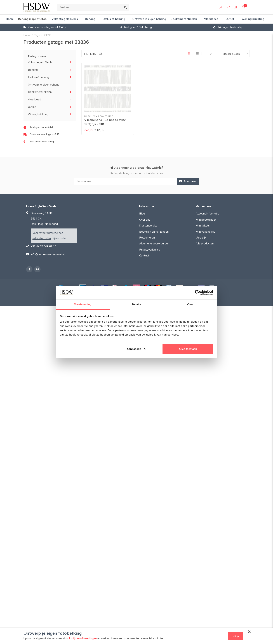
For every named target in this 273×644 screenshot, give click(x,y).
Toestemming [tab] (83, 304)
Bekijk (235, 636)
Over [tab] (190, 304)
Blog (142, 214)
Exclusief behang (114, 19)
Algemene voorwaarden (154, 243)
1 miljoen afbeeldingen (83, 638)
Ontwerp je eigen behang (149, 19)
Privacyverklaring (150, 250)
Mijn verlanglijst (205, 232)
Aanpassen (136, 349)
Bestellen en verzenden (154, 232)
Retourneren (147, 238)
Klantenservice (148, 226)
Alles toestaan (188, 349)
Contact (144, 255)
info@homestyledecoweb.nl (48, 254)
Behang (90, 19)
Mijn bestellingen (206, 220)
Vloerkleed (211, 19)
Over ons (145, 220)
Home (10, 19)
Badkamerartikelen (184, 19)
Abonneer (188, 181)
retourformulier (42, 238)
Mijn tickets (203, 226)
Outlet (230, 19)
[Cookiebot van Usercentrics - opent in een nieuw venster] (198, 292)
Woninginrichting (253, 19)
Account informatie (207, 214)
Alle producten (205, 243)
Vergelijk (201, 238)
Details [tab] (136, 304)
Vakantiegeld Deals (65, 19)
